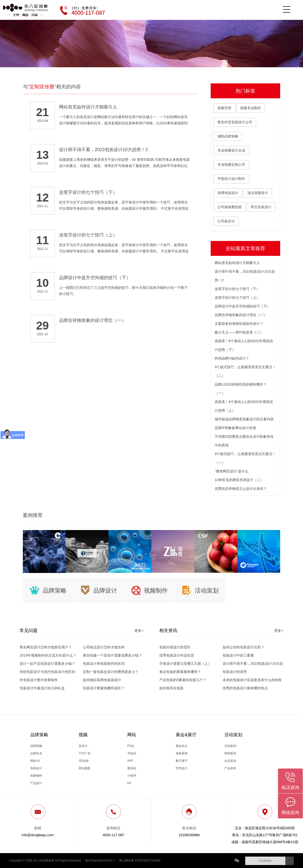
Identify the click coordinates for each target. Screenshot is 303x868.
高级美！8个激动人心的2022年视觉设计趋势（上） (244, 406)
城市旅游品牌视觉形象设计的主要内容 (244, 419)
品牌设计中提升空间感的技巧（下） (242, 306)
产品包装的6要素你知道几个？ (183, 680)
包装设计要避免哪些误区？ (104, 688)
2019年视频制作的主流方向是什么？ (48, 655)
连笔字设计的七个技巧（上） (237, 298)
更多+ (139, 631)
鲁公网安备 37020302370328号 (140, 861)
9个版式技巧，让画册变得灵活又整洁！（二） (245, 371)
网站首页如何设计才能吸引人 (237, 263)
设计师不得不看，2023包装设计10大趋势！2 (245, 276)
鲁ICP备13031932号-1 (100, 861)
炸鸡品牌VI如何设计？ (232, 358)
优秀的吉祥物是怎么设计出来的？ (241, 489)
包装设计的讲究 (235, 672)
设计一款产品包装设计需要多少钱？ (47, 664)
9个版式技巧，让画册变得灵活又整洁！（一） (245, 458)
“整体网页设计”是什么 (231, 471)
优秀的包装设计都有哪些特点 (245, 688)
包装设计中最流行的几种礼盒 (42, 688)
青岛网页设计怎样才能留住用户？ (46, 647)
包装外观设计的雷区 (175, 647)
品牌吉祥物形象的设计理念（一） (241, 315)
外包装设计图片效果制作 (39, 680)
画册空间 (224, 108)
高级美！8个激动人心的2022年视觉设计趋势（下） (244, 345)
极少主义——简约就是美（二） (239, 332)
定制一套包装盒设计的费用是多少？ (111, 672)
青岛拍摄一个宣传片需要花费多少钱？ (112, 655)
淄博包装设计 (228, 193)
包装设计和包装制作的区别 (104, 664)
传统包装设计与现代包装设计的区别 (47, 672)
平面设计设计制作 (231, 179)
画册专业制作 (251, 108)
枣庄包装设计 (261, 207)
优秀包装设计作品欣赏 (177, 655)
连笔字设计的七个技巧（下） (237, 289)
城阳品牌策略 (228, 136)
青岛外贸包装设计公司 (235, 122)
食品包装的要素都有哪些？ (180, 672)
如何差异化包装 (171, 688)
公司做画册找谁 (230, 207)
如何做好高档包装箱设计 (102, 680)
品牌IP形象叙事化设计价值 (235, 428)
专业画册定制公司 (231, 165)
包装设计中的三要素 (238, 655)
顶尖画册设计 (258, 193)
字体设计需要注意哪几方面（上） (185, 664)
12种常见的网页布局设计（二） (239, 480)
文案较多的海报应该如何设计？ (239, 324)
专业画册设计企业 (231, 150)
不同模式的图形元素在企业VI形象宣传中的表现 (244, 441)
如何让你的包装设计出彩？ (243, 647)
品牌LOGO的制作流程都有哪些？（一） (240, 389)
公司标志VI (226, 221)
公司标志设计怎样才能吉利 (104, 647)
